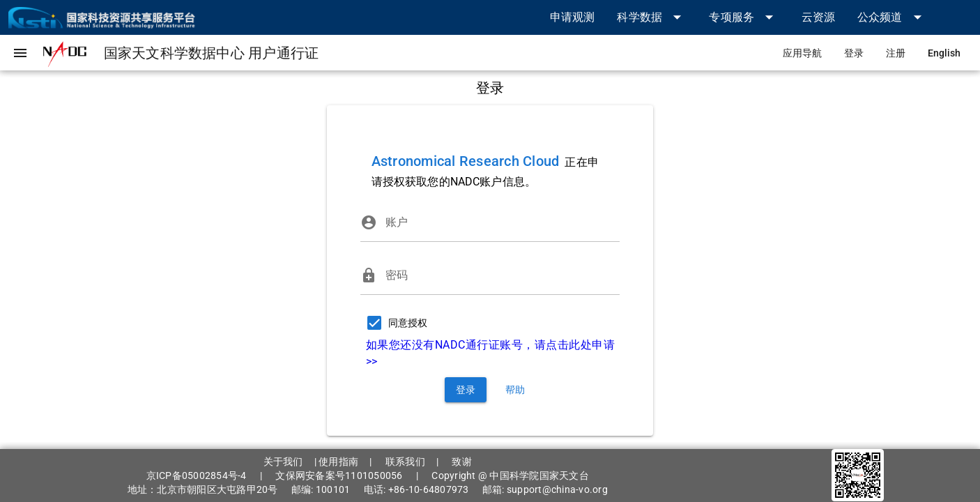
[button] (652, 17)
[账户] (503, 222)
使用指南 (338, 462)
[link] (573, 17)
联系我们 (405, 462)
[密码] (503, 275)
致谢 (462, 462)
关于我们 (283, 462)
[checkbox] (394, 323)
